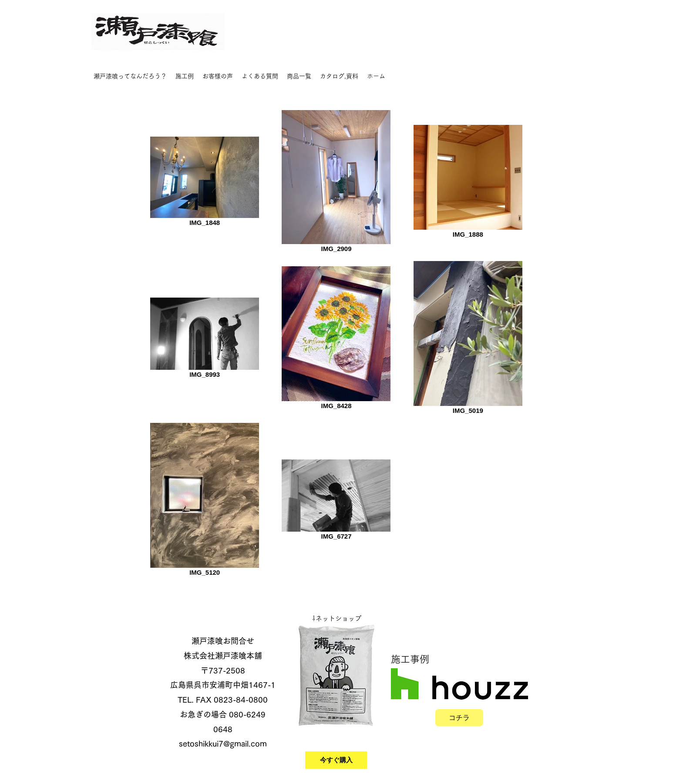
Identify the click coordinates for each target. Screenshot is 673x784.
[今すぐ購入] (336, 760)
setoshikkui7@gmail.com (223, 744)
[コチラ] (459, 718)
